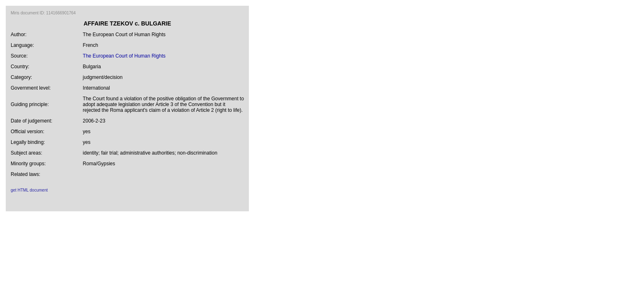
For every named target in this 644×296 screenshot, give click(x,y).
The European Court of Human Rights (124, 56)
